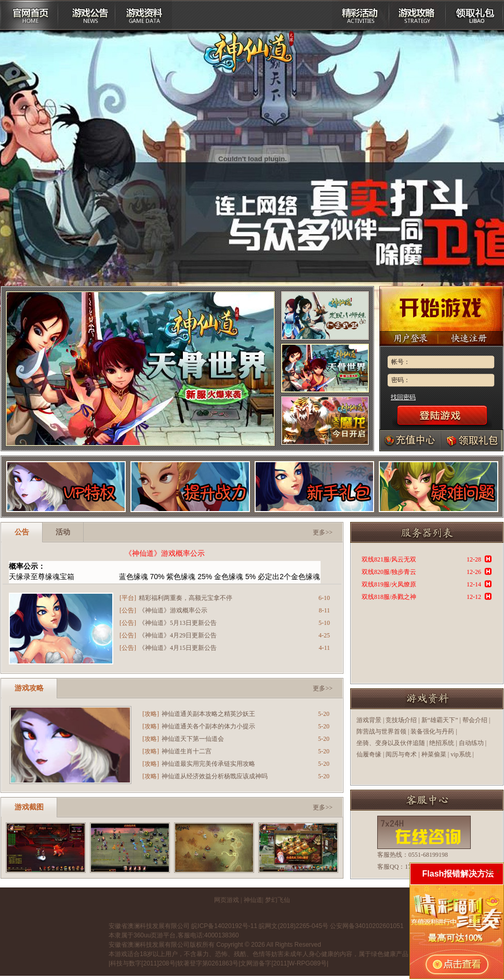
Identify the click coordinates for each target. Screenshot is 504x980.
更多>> (323, 532)
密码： (401, 380)
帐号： (401, 362)
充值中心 (410, 440)
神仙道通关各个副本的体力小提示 (208, 726)
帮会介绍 (475, 720)
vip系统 (461, 754)
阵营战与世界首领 (381, 731)
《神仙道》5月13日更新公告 (178, 623)
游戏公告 (86, 15)
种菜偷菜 (434, 754)
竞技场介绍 (401, 720)
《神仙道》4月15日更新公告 (178, 648)
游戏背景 (369, 720)
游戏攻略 (418, 15)
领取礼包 (475, 15)
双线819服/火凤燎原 (389, 584)
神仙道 (253, 900)
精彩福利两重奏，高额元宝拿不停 (185, 598)
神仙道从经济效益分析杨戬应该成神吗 (215, 776)
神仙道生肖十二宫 (187, 751)
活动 (63, 532)
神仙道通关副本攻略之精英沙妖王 (208, 714)
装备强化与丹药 (432, 731)
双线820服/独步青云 (389, 572)
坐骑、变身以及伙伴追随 (391, 743)
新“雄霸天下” (440, 720)
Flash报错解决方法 (458, 874)
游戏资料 (143, 15)
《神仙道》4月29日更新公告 (178, 635)
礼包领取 (471, 440)
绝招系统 (442, 743)
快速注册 (471, 338)
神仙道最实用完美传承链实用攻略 (208, 764)
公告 (22, 532)
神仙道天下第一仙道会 (193, 739)
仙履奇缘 (369, 754)
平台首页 (29, 15)
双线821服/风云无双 (389, 559)
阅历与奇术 (401, 754)
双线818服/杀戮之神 (389, 597)
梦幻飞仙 (277, 900)
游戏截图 (29, 807)
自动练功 (471, 743)
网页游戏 (227, 900)
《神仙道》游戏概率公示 (165, 553)
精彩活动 (361, 15)
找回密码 (403, 397)
